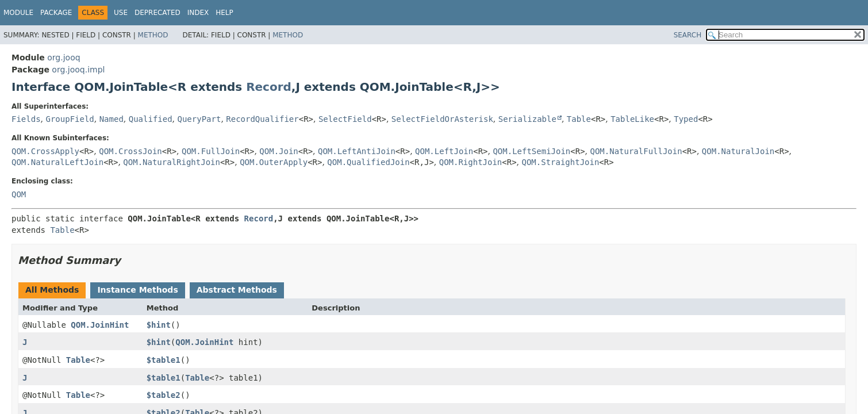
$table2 (164, 395)
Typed (686, 119)
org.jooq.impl (78, 70)
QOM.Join (279, 151)
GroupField (70, 119)
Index (198, 13)
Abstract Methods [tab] (237, 290)
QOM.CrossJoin (130, 151)
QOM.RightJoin (471, 162)
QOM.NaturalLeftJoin (57, 162)
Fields (26, 119)
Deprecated (158, 13)
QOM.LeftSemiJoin (531, 151)
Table (579, 119)
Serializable (527, 119)
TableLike (632, 119)
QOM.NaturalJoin (738, 151)
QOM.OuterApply (274, 162)
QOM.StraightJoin (561, 162)
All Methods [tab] (52, 290)
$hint (159, 325)
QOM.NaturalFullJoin (636, 151)
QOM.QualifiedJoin (368, 162)
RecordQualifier (262, 119)
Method (153, 35)
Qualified (151, 119)
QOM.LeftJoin (444, 151)
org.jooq (64, 57)
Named (112, 119)
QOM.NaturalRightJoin (172, 162)
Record (269, 87)
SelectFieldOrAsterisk (442, 119)
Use (121, 13)
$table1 (164, 360)
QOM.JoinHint (100, 325)
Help (224, 13)
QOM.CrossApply (45, 151)
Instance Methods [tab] (137, 290)
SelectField (345, 119)
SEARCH (688, 35)
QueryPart (199, 119)
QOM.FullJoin (211, 151)
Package (56, 13)
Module (18, 13)
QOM (19, 194)
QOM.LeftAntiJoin (357, 151)
